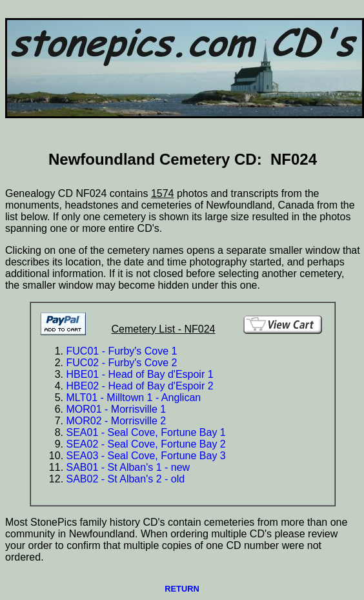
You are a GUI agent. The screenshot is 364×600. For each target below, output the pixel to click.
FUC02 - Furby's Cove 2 (122, 363)
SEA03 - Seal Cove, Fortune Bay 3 (146, 456)
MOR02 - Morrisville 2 (116, 421)
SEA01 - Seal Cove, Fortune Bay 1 (146, 432)
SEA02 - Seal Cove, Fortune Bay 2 (146, 444)
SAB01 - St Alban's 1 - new (128, 467)
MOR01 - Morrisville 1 (116, 409)
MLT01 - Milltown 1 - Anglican (134, 398)
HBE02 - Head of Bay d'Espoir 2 (140, 386)
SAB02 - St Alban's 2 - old (126, 479)
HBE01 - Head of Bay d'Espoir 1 (140, 374)
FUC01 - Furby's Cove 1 (122, 351)
